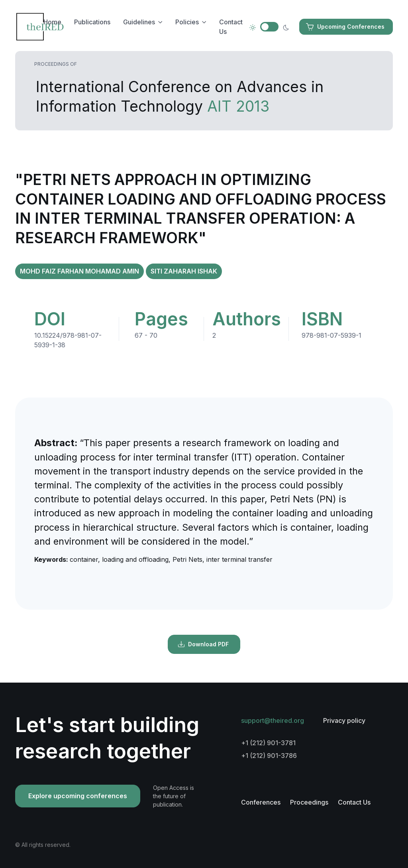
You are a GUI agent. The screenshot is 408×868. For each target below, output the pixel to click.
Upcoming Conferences (345, 27)
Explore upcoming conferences (78, 796)
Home (52, 22)
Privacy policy (344, 720)
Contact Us (231, 27)
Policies (187, 22)
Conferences (261, 802)
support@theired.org (273, 720)
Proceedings (309, 802)
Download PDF (203, 644)
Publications (92, 22)
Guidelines (139, 22)
